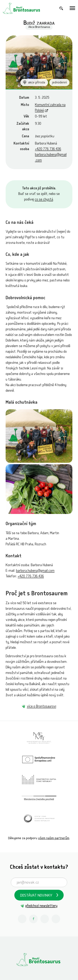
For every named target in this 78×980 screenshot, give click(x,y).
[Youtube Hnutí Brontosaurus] (45, 919)
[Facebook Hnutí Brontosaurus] (33, 919)
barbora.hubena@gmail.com (35, 571)
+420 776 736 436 (48, 149)
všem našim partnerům (54, 838)
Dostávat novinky (36, 896)
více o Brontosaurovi (41, 707)
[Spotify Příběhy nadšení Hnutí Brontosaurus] (56, 919)
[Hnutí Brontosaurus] (39, 960)
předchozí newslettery (41, 906)
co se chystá (44, 200)
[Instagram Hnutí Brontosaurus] (22, 919)
